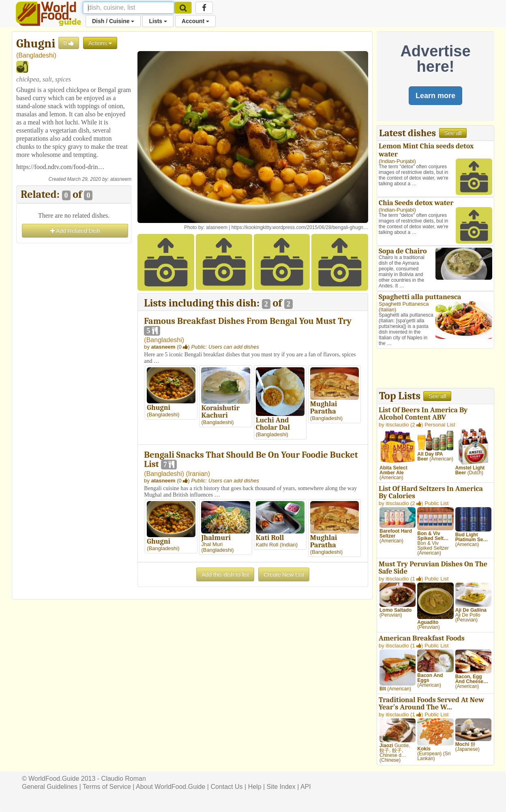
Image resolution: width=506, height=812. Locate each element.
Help (255, 787)
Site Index (281, 787)
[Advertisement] (74, 367)
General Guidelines (50, 787)
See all (453, 133)
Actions (100, 43)
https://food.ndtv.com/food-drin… (60, 167)
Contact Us (226, 787)
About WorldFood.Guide (170, 787)
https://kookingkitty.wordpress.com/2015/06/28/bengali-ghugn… (300, 227)
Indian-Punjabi (397, 161)
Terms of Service (107, 787)
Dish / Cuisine (113, 21)
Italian (387, 310)
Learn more (435, 96)
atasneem (121, 179)
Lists (158, 21)
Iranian (198, 474)
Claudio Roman (124, 779)
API (306, 787)
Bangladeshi (36, 55)
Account (195, 21)
